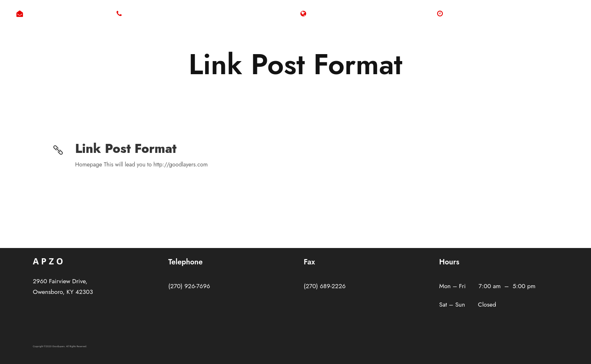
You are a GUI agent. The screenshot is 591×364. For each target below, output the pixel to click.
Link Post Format (126, 149)
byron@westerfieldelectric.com (67, 14)
